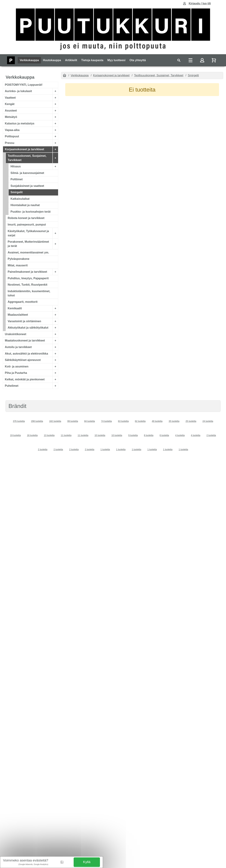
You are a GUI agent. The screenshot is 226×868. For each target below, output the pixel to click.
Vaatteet (10, 98)
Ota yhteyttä (138, 60)
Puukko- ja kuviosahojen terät (31, 212)
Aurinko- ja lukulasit (18, 91)
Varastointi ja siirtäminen (24, 321)
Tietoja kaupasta (92, 60)
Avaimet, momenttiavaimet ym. (28, 252)
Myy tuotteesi (116, 60)
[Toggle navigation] (179, 60)
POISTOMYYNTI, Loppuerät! (24, 85)
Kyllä (87, 862)
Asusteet (11, 111)
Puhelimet (12, 386)
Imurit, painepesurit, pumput (27, 225)
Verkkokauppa (29, 60)
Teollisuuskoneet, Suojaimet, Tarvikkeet (27, 158)
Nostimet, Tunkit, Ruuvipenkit (28, 285)
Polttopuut (12, 136)
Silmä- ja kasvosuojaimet (27, 173)
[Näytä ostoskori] (214, 60)
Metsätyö (11, 117)
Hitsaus (16, 166)
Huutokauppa (52, 60)
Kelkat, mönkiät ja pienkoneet (25, 379)
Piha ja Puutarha (16, 373)
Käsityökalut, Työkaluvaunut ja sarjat (28, 233)
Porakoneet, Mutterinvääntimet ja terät (28, 244)
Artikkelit (71, 60)
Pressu (10, 143)
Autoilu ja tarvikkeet (18, 347)
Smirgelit (17, 192)
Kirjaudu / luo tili (200, 3)
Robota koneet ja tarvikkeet (26, 218)
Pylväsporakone (19, 259)
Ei (62, 862)
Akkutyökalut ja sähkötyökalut (28, 328)
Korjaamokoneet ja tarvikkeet (25, 149)
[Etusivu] (65, 75)
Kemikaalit (15, 308)
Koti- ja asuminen (17, 366)
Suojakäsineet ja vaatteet (27, 186)
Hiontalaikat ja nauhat (25, 205)
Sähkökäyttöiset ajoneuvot (23, 360)
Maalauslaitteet (18, 315)
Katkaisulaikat (20, 199)
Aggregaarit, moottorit (23, 302)
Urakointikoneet (16, 334)
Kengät (10, 104)
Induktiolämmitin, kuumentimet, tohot (29, 293)
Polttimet (17, 179)
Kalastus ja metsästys (20, 123)
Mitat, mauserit (18, 265)
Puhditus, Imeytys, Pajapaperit (28, 278)
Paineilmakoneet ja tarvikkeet (27, 272)
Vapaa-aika (12, 130)
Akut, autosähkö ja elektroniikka (27, 353)
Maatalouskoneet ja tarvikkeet (25, 341)
